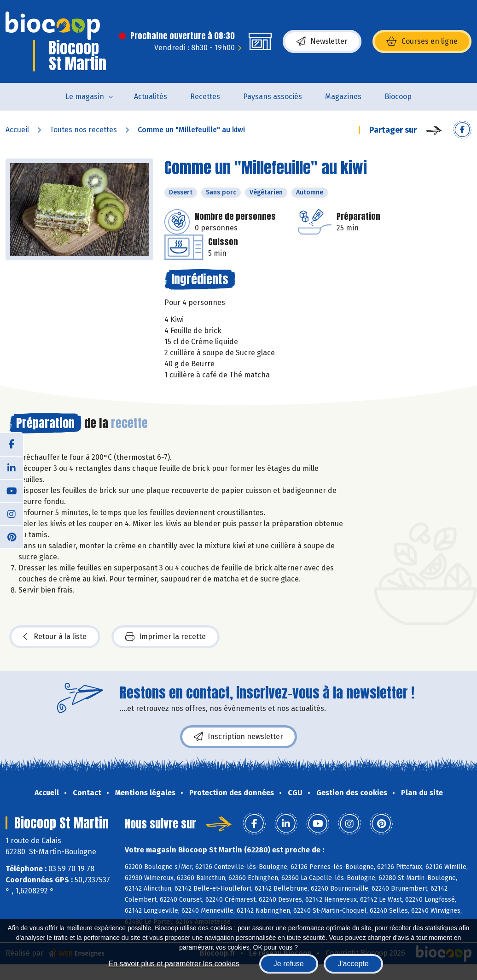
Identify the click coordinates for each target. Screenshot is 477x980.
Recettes (205, 97)
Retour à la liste (55, 637)
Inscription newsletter (238, 737)
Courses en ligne (422, 41)
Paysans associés (273, 97)
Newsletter (322, 41)
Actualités (151, 97)
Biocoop (398, 97)
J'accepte (353, 964)
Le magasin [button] (85, 97)
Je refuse (289, 964)
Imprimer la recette (166, 637)
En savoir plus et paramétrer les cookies (174, 964)
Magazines (343, 97)
